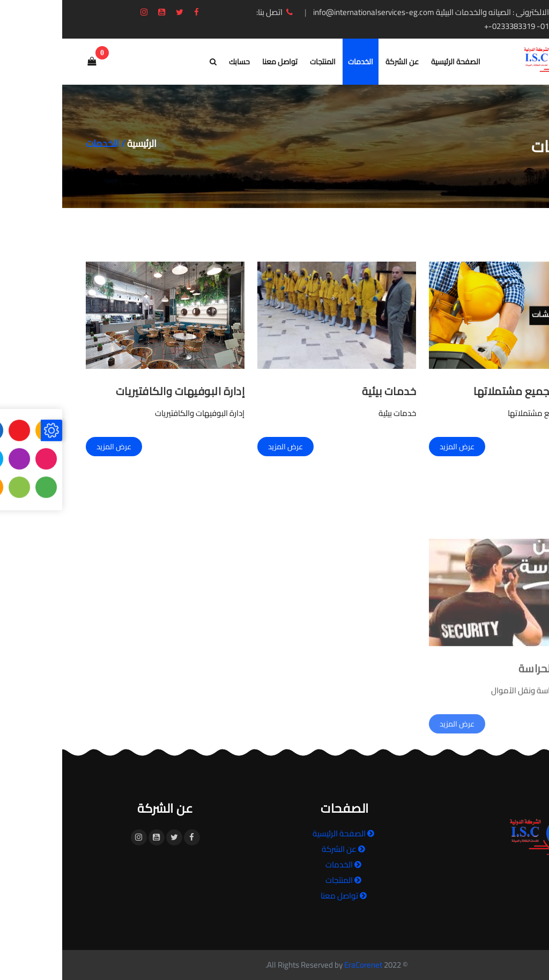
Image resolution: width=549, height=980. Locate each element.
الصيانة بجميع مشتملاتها (468, 391)
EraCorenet (301, 965)
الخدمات (298, 62)
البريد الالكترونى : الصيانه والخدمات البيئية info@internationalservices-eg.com (386, 12)
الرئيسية (80, 143)
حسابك (177, 62)
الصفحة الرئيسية (394, 62)
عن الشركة (340, 62)
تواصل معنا (218, 62)
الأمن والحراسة (491, 735)
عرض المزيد (395, 447)
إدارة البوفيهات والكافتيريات (118, 391)
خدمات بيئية (327, 391)
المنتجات (261, 62)
